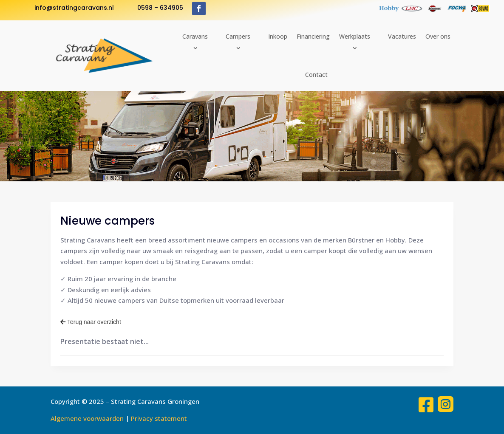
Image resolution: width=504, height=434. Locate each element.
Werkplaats (355, 36)
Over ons (438, 36)
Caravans (195, 36)
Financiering (313, 36)
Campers (238, 36)
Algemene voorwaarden (87, 418)
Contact (316, 75)
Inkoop (278, 36)
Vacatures (402, 36)
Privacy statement (159, 418)
